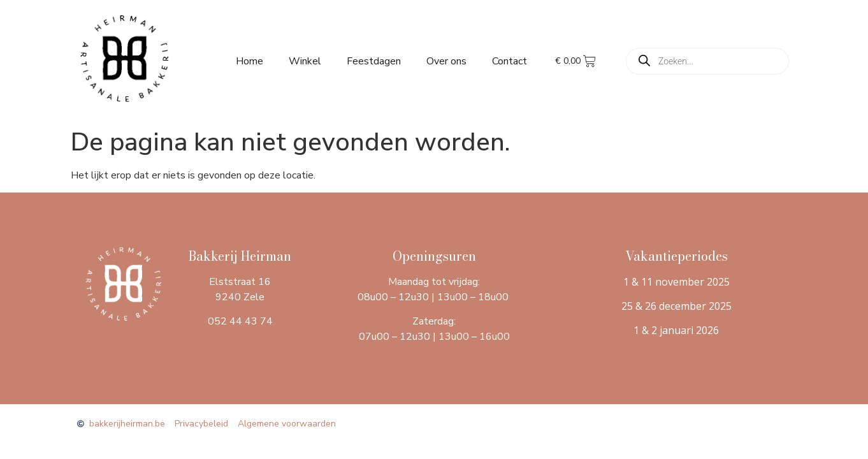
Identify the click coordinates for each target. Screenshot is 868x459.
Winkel (305, 61)
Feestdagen (374, 61)
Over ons (446, 61)
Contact (510, 61)
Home (250, 61)
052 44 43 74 (240, 321)
